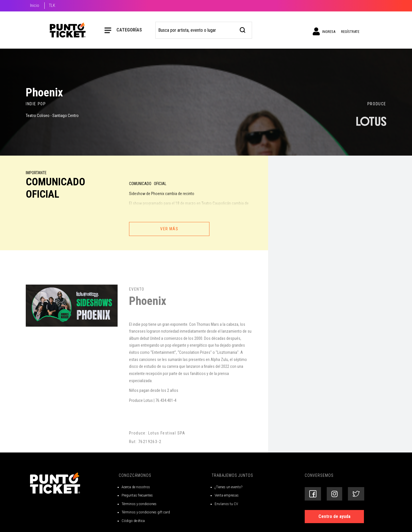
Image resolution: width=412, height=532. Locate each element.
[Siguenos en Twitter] (356, 494)
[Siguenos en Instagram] (334, 494)
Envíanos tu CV (226, 504)
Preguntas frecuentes (137, 495)
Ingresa (324, 31)
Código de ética (133, 521)
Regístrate (350, 32)
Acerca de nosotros (136, 487)
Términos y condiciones (139, 504)
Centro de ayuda (334, 516)
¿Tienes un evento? (228, 487)
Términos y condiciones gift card (146, 512)
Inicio (35, 5)
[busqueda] (243, 29)
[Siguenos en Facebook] (313, 494)
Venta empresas (227, 495)
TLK (52, 5)
